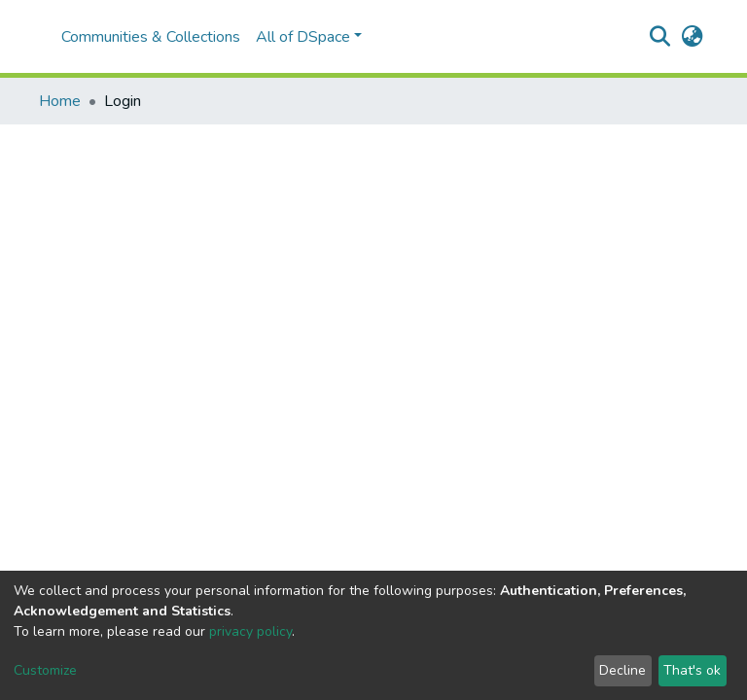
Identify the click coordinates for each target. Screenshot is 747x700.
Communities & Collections (151, 37)
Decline (622, 670)
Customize (45, 670)
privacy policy (250, 631)
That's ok (692, 670)
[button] (692, 37)
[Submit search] (660, 37)
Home (60, 101)
